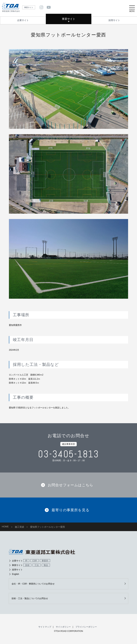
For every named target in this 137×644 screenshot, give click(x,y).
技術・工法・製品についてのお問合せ (30, 598)
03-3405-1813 (68, 454)
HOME (5, 527)
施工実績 (19, 527)
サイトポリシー (63, 627)
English (15, 574)
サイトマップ (45, 627)
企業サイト (23, 20)
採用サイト (114, 20)
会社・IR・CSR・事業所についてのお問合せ (33, 584)
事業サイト (69, 19)
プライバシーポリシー (86, 627)
